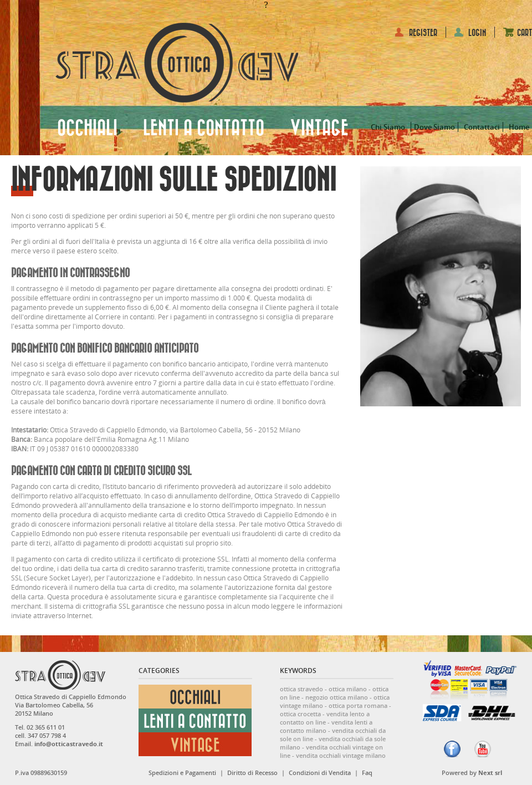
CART (525, 33)
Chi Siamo (388, 127)
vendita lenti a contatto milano (326, 726)
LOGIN (477, 33)
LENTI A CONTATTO (204, 128)
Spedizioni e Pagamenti (182, 773)
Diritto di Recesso (252, 773)
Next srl (490, 773)
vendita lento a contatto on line (325, 718)
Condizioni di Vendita (320, 773)
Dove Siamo (434, 127)
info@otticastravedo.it (69, 744)
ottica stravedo (301, 689)
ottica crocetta (300, 714)
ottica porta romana (358, 705)
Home (519, 127)
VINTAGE (319, 128)
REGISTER (423, 33)
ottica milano (348, 689)
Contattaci (482, 127)
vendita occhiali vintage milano (341, 755)
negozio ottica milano (337, 697)
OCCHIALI (87, 128)
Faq (367, 773)
